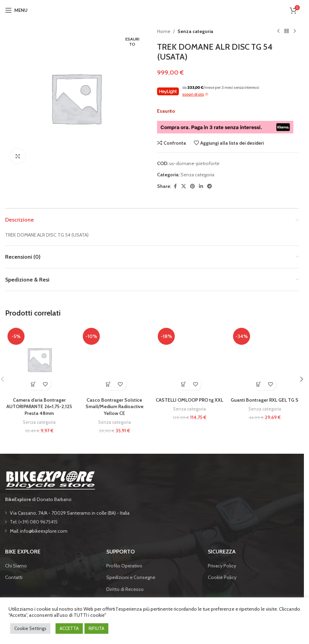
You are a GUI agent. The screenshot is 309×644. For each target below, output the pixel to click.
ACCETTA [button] (69, 628)
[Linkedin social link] (201, 186)
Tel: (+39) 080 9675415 (34, 522)
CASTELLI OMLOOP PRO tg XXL (189, 400)
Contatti (14, 577)
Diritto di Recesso (125, 589)
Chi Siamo (16, 566)
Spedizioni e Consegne (131, 577)
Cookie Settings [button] (30, 628)
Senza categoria (195, 31)
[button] (33, 384)
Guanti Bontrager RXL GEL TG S (265, 400)
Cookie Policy (222, 577)
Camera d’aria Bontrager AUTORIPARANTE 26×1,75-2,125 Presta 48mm (39, 407)
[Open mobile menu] (16, 10)
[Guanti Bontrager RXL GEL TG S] (265, 360)
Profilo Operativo (124, 566)
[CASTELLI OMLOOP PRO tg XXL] (190, 360)
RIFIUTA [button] (96, 628)
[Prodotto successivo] (295, 31)
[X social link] (184, 186)
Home (164, 31)
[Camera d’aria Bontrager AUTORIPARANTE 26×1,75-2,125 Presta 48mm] (39, 360)
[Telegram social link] (210, 186)
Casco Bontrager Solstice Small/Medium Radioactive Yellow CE (114, 407)
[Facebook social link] (175, 186)
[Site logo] (152, 10)
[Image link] (50, 480)
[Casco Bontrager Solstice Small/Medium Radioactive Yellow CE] (115, 360)
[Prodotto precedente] (278, 31)
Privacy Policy (222, 566)
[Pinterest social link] (192, 186)
